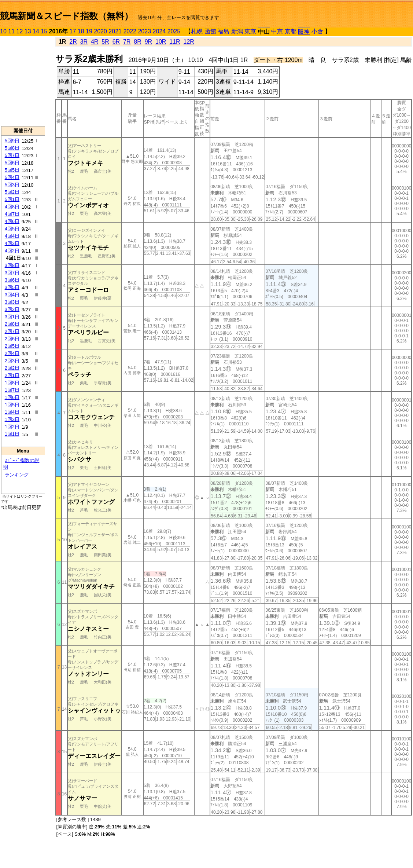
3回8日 (12, 265)
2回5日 (12, 346)
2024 (159, 31)
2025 (174, 31)
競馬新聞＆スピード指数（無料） (67, 16)
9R (148, 42)
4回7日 (12, 214)
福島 (224, 31)
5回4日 (12, 177)
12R (189, 42)
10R (161, 42)
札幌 (197, 31)
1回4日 (12, 412)
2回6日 (12, 339)
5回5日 (12, 170)
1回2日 (12, 427)
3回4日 (12, 295)
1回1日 (12, 434)
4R (95, 42)
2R (73, 42)
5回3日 (12, 185)
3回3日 (12, 302)
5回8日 (12, 148)
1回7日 (12, 390)
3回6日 (12, 280)
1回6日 (12, 397)
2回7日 (12, 331)
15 (44, 31)
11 (11, 31)
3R (84, 42)
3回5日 (12, 287)
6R (116, 42)
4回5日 (12, 229)
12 (20, 31)
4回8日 (12, 207)
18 (81, 31)
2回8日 (12, 324)
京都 (291, 31)
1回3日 (12, 419)
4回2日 (12, 251)
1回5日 (12, 405)
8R (137, 42)
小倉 (317, 31)
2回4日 (12, 353)
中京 (277, 31)
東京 (250, 31)
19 (89, 31)
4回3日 (12, 243)
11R (175, 42)
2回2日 (12, 368)
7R (127, 42)
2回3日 (12, 361)
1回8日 (12, 383)
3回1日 (12, 317)
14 (36, 31)
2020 (100, 31)
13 (28, 31)
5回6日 (12, 163)
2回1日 (12, 375)
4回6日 (12, 221)
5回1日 (12, 199)
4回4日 (12, 236)
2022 (130, 31)
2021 (115, 31)
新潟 (237, 31)
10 (3, 31)
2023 (144, 31)
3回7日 (12, 273)
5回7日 (12, 155)
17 (73, 31)
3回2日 (12, 309)
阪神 (304, 32)
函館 (210, 31)
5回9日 (12, 141)
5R (105, 42)
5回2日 (12, 192)
